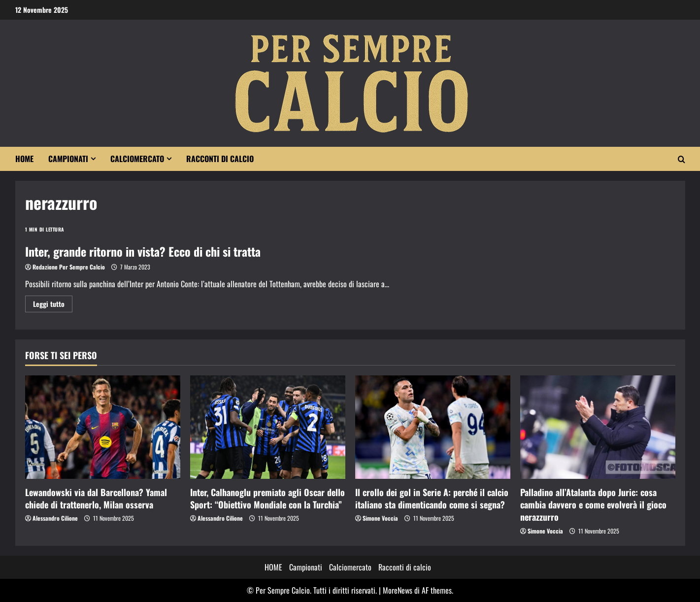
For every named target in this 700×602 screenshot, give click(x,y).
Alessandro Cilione (55, 518)
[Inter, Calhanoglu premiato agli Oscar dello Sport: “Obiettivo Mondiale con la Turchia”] (268, 427)
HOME (24, 159)
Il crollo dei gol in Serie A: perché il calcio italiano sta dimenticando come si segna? (432, 498)
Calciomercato (137, 159)
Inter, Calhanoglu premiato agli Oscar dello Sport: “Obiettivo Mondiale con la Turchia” (267, 498)
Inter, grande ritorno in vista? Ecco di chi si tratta (143, 251)
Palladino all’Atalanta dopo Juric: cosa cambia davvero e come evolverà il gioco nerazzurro (593, 504)
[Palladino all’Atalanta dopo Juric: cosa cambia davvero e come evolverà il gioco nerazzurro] (598, 427)
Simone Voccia (380, 518)
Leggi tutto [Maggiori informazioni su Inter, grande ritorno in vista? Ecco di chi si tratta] (53, 305)
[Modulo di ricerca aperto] (682, 159)
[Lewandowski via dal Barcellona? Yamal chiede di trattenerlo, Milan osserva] (103, 427)
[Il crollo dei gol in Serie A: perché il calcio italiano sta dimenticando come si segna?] (433, 427)
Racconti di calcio (220, 159)
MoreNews (398, 590)
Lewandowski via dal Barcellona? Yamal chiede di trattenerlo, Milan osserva (96, 498)
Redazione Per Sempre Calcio (69, 267)
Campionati (68, 159)
